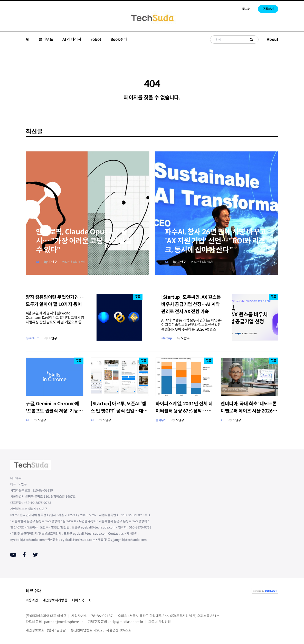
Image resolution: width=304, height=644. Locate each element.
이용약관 (32, 600)
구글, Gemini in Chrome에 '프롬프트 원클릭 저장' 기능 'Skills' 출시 (52, 411)
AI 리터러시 (72, 39)
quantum (32, 338)
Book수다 (119, 39)
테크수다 (33, 591)
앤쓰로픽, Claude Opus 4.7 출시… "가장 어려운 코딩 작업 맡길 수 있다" (84, 241)
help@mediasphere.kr (126, 622)
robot (96, 39)
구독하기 (268, 9)
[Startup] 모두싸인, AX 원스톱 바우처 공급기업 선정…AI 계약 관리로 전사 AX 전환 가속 (191, 304)
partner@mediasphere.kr (63, 622)
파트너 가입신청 (160, 622)
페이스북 (78, 600)
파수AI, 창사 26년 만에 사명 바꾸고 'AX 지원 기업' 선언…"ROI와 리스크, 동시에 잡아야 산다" (216, 241)
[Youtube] (13, 555)
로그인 (246, 9)
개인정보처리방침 (55, 600)
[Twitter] (35, 555)
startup (167, 338)
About (273, 39)
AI (28, 39)
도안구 (53, 262)
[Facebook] (25, 555)
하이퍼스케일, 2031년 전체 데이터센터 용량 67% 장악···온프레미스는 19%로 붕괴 (184, 411)
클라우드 (46, 39)
